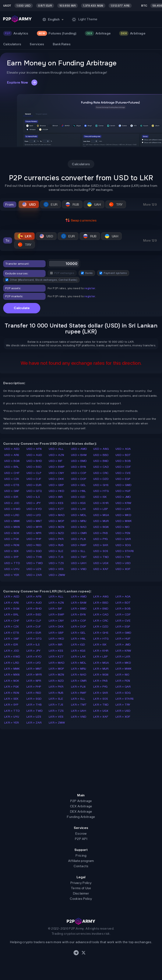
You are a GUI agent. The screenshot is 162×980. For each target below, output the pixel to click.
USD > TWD (35, 563)
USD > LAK (79, 509)
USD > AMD (79, 449)
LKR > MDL (79, 663)
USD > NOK (12, 533)
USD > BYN (79, 467)
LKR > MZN (57, 675)
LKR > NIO (123, 675)
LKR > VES (56, 717)
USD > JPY (34, 503)
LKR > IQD (78, 645)
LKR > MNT (34, 669)
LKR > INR (56, 645)
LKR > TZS (56, 711)
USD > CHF (12, 473)
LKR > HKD (57, 639)
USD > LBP (101, 509)
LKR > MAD (57, 663)
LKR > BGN (12, 609)
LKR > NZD (56, 681)
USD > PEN (123, 533)
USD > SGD (34, 551)
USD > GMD (124, 485)
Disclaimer (81, 893)
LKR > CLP (34, 621)
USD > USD (123, 563)
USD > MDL (79, 515)
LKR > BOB (123, 609)
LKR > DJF (34, 627)
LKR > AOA (123, 597)
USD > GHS (101, 485)
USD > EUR (34, 485)
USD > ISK (100, 497)
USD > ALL (56, 449)
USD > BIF (56, 461)
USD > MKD (124, 515)
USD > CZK (12, 479)
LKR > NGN (101, 675)
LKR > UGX (101, 711)
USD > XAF (101, 569)
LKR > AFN (34, 597)
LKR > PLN (78, 687)
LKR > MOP (57, 669)
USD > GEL (79, 485)
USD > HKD (57, 491)
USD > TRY (123, 557)
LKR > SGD (34, 699)
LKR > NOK (12, 681)
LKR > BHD (34, 609)
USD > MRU (79, 521)
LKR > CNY (56, 621)
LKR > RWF (79, 693)
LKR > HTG (101, 639)
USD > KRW (124, 503)
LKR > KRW (123, 651)
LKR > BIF (56, 609)
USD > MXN (12, 527)
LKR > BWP (57, 615)
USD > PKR (56, 539)
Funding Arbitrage (81, 817)
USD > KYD (34, 509)
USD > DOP (79, 479)
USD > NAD (79, 527)
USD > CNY (57, 473)
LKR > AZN (56, 603)
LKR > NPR (34, 681)
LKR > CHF (12, 621)
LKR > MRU (79, 669)
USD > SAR (101, 545)
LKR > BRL (12, 615)
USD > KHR (101, 503)
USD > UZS (34, 569)
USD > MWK (124, 521)
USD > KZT (57, 509)
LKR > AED (12, 597)
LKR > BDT (123, 603)
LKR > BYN (78, 615)
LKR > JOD (12, 651)
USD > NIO (123, 527)
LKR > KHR (101, 651)
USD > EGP (123, 479)
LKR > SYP (11, 705)
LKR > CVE (123, 621)
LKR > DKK (56, 627)
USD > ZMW (57, 575)
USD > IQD (78, 497)
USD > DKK (57, 479)
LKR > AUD (34, 603)
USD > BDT (123, 455)
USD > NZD (57, 533)
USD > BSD (34, 467)
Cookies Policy (81, 899)
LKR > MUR (101, 669)
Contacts (81, 866)
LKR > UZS (34, 717)
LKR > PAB (101, 681)
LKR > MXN (12, 675)
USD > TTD (12, 563)
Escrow (81, 833)
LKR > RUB (56, 693)
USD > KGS (78, 503)
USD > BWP (57, 467)
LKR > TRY (123, 705)
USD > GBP (56, 485)
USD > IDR (11, 497)
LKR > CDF (123, 615)
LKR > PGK (12, 687)
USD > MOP (57, 521)
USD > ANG (101, 449)
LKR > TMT (79, 705)
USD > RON (12, 545)
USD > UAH (79, 563)
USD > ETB (12, 485)
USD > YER (12, 575)
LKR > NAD (79, 675)
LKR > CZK (12, 627)
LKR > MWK (124, 669)
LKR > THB (34, 705)
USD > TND (101, 557)
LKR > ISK (100, 645)
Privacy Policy (81, 883)
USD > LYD (34, 515)
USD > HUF (123, 491)
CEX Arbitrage (81, 806)
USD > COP (79, 473)
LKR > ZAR (34, 723)
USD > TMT (79, 557)
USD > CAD (101, 467)
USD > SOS (101, 551)
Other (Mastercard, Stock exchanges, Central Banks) (41, 280)
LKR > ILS (33, 645)
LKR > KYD (34, 657)
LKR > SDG (123, 693)
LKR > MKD (123, 663)
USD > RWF (79, 545)
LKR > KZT (56, 657)
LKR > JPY (34, 651)
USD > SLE (56, 551)
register (90, 288)
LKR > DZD (101, 627)
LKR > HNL (79, 639)
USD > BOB (123, 461)
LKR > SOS (101, 699)
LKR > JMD (123, 645)
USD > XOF (123, 569)
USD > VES (56, 569)
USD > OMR (79, 533)
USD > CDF (123, 467)
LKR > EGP (123, 627)
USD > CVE (123, 473)
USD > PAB (101, 533)
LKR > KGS (78, 651)
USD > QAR (123, 539)
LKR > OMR (79, 681)
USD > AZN (57, 455)
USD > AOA (123, 449)
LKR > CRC (101, 621)
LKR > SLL (78, 699)
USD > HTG (101, 491)
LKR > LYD (34, 663)
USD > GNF (12, 491)
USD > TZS (56, 563)
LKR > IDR (11, 645)
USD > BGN (12, 461)
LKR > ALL (56, 597)
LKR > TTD (12, 711)
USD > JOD (12, 503)
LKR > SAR (101, 693)
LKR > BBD (101, 603)
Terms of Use (81, 888)
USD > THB (34, 557)
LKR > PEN (123, 681)
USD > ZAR (34, 575)
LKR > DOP (79, 627)
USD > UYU (12, 569)
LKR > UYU (12, 717)
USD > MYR (34, 527)
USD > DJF (34, 479)
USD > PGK (12, 539)
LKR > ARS (12, 603)
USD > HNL (79, 491)
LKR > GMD (124, 633)
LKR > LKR (123, 657)
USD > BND (101, 461)
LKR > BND (101, 609)
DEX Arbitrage (81, 811)
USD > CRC (101, 473)
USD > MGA (101, 515)
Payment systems (113, 273)
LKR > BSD (34, 615)
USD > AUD (34, 455)
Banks (87, 273)
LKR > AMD (79, 597)
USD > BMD (79, 461)
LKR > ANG (101, 597)
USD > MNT (34, 521)
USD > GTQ (34, 491)
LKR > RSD (34, 693)
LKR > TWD (35, 711)
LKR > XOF (123, 717)
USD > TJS (56, 557)
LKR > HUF (123, 639)
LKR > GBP (56, 633)
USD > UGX (101, 563)
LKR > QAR (123, 687)
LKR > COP (79, 621)
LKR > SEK (12, 699)
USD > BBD (101, 455)
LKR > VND (79, 717)
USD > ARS (12, 455)
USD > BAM (79, 455)
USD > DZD (101, 479)
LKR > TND (101, 705)
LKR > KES (56, 651)
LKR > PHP (34, 687)
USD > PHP (34, 539)
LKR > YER (12, 723)
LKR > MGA (101, 663)
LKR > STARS (125, 699)
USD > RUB (56, 545)
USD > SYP (12, 557)
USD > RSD (34, 545)
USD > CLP (34, 473)
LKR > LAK (79, 657)
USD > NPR (34, 533)
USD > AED (12, 449)
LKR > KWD (12, 657)
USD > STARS (125, 551)
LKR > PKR (56, 687)
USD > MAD (57, 515)
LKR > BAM (79, 603)
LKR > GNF (12, 639)
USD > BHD (34, 461)
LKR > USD (123, 711)
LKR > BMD (79, 609)
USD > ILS (33, 497)
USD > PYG (101, 539)
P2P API (81, 839)
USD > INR (56, 497)
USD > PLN (78, 539)
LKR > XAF (101, 717)
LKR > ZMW (57, 723)
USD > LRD (12, 515)
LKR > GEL (78, 633)
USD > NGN (101, 527)
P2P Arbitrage (81, 801)
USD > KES (56, 503)
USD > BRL (12, 467)
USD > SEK (12, 551)
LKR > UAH (79, 711)
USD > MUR (101, 521)
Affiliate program (81, 861)
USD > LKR (123, 509)
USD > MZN (57, 527)
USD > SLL (78, 551)
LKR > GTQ (34, 639)
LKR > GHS (101, 633)
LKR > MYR (34, 675)
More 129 (150, 204)
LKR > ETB (12, 633)
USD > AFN (34, 449)
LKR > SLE (56, 699)
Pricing (81, 855)
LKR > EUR (34, 633)
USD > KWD (12, 509)
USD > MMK (12, 521)
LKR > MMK (12, 669)
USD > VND (79, 569)
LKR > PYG (101, 687)
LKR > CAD (101, 615)
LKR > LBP (101, 657)
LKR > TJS (56, 705)
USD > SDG (123, 545)
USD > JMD (123, 497)
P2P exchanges (62, 273)
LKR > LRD (12, 663)
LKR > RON (12, 693)
